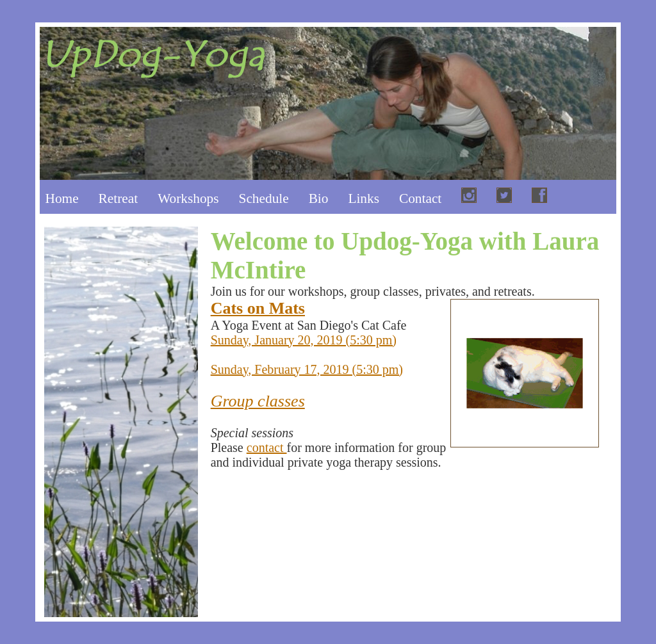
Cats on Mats (258, 308)
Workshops (188, 198)
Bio (319, 198)
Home (62, 198)
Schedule (264, 198)
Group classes (258, 401)
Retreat (119, 198)
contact (267, 447)
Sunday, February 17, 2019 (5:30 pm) (307, 369)
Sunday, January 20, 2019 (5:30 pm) (304, 340)
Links (364, 198)
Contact (420, 198)
